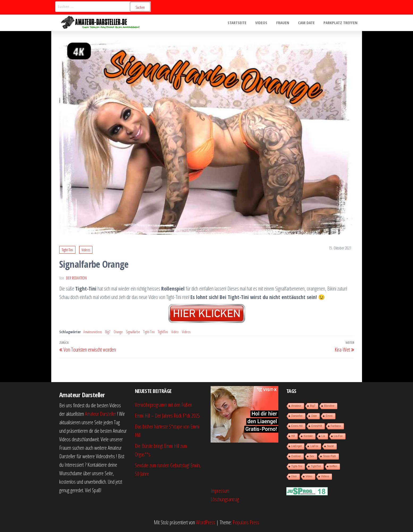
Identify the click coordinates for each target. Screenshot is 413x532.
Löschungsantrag (225, 499)
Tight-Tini (67, 250)
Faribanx (336, 426)
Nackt (330, 446)
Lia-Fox (338, 436)
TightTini (163, 332)
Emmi (329, 416)
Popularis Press (246, 522)
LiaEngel (297, 446)
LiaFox (314, 446)
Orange (118, 332)
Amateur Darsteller (101, 414)
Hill (293, 436)
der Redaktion (76, 278)
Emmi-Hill (297, 426)
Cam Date (308, 23)
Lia (323, 436)
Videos (264, 23)
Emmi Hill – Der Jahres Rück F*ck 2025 (167, 416)
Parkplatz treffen (341, 23)
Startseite (241, 23)
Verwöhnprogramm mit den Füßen (163, 405)
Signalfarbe (133, 332)
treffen (333, 466)
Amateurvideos (93, 332)
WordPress (206, 522)
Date (314, 416)
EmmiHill (316, 426)
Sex (312, 456)
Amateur (296, 406)
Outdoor (296, 456)
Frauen (285, 23)
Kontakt (308, 436)
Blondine (329, 406)
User (294, 476)
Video (175, 332)
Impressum (220, 491)
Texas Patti (329, 456)
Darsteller (297, 416)
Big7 (108, 332)
